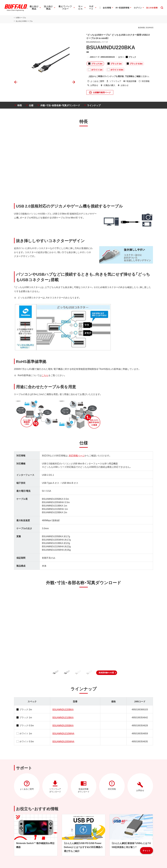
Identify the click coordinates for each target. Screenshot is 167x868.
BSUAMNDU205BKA (63, 725)
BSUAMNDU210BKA (63, 717)
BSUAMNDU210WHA (63, 733)
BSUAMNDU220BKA (63, 709)
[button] (107, 673)
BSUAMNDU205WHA (63, 741)
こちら (44, 375)
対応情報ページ (76, 455)
